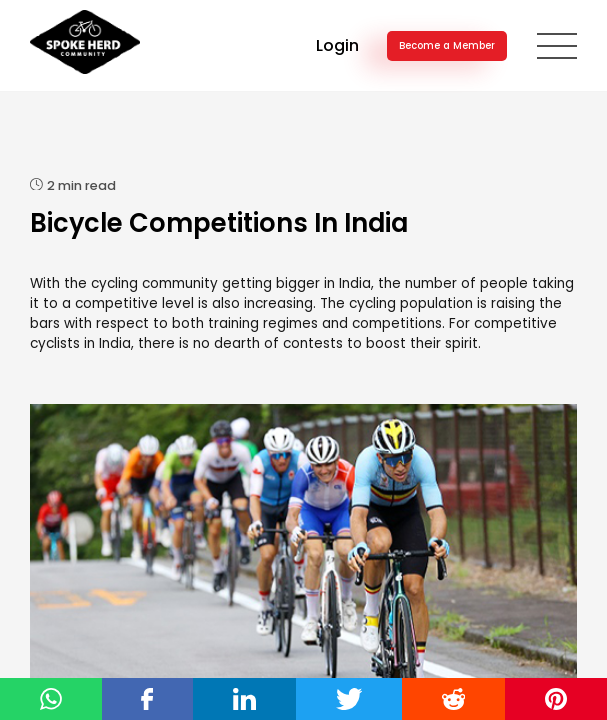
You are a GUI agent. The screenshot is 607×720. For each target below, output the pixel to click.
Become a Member (447, 45)
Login (337, 45)
